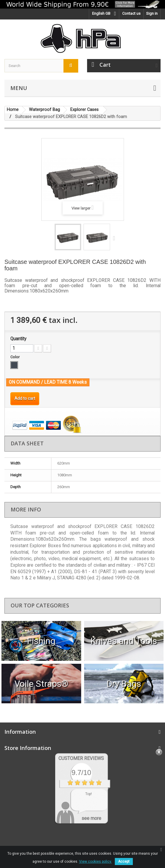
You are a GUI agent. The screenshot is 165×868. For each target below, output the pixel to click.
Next (115, 238)
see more (91, 818)
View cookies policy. (95, 862)
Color (15, 357)
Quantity (18, 339)
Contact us (131, 13)
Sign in (152, 13)
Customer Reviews (81, 758)
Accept (124, 862)
